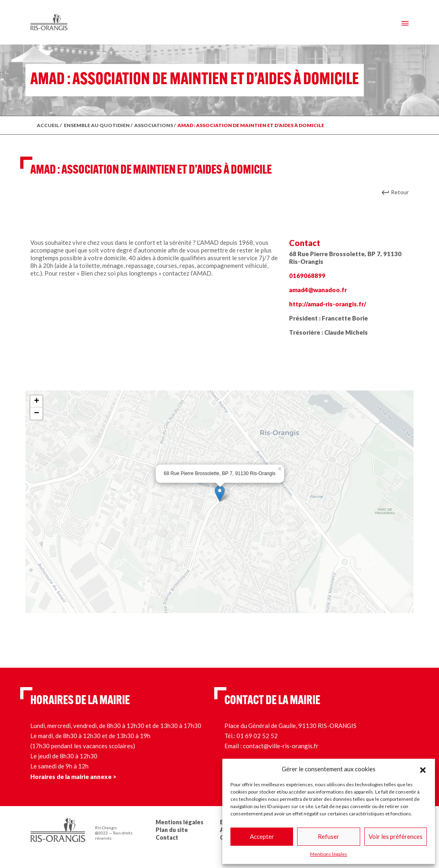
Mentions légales (329, 854)
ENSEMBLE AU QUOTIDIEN (97, 125)
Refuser (328, 836)
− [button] (37, 414)
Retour (400, 192)
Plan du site (172, 830)
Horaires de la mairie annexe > (73, 777)
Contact (167, 837)
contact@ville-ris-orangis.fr (281, 746)
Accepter (262, 836)
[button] (423, 769)
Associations (154, 125)
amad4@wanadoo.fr (318, 290)
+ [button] (37, 401)
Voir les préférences (396, 836)
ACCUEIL (48, 125)
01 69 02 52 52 (257, 736)
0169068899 (307, 276)
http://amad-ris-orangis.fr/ (328, 304)
